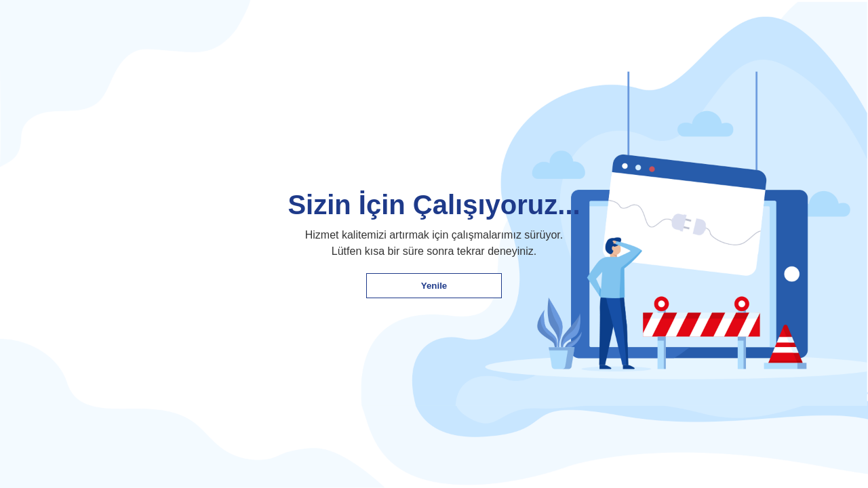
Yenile (434, 286)
